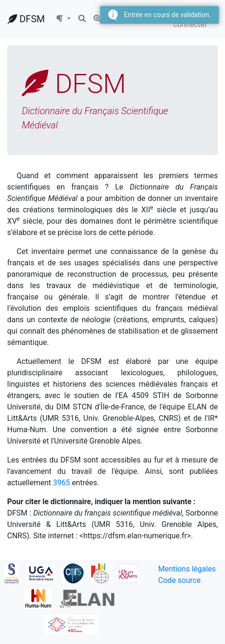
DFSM (26, 19)
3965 (61, 483)
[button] (63, 19)
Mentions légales (187, 569)
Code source (179, 580)
